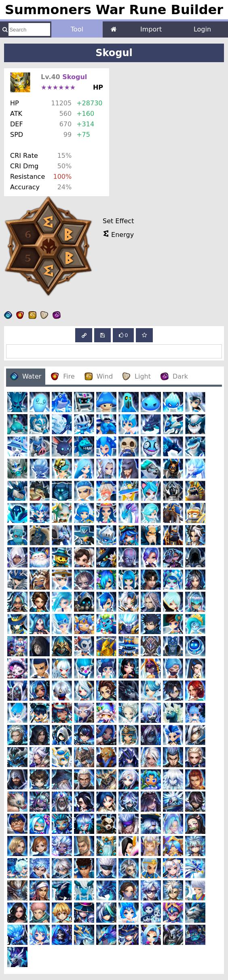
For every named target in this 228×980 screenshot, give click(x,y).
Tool (77, 29)
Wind (99, 376)
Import (151, 29)
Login (202, 29)
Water (26, 376)
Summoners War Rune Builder (114, 10)
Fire (63, 376)
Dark (174, 376)
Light (137, 376)
